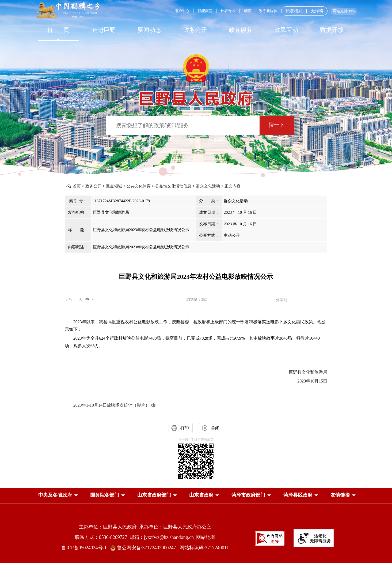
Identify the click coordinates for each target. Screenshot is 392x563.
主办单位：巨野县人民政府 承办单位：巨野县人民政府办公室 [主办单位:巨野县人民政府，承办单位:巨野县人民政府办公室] (145, 527)
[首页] (58, 30)
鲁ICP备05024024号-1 (85, 548)
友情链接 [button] (340, 495)
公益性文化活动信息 (173, 186)
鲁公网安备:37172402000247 (145, 548)
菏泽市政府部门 (248, 495)
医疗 (174, 140)
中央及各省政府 (55, 495)
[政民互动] (286, 30)
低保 (194, 140)
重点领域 (114, 186)
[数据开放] (332, 30)
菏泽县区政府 (298, 495)
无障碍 (317, 11)
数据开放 (332, 30)
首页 (77, 186)
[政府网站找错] (270, 538)
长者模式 (294, 11)
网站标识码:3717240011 (204, 548)
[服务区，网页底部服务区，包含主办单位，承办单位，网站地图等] (196, 533)
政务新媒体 (268, 11)
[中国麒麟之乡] (68, 11)
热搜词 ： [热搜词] (128, 140)
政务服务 (241, 30)
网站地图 (206, 537)
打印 (185, 428)
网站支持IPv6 (344, 11)
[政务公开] (195, 30)
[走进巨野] (104, 30)
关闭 (215, 428)
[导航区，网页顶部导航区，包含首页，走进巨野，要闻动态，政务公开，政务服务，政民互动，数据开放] (196, 30)
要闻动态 (149, 30)
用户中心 (182, 11)
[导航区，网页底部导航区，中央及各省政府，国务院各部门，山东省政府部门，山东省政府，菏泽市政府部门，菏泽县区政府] (196, 496)
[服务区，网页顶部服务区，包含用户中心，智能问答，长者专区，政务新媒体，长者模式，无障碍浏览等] (263, 11)
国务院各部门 (105, 495)
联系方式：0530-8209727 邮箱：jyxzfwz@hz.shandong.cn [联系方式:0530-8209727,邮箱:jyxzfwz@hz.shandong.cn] (136, 537)
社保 (154, 140)
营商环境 (219, 140)
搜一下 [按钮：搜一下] (277, 125)
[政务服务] (241, 30)
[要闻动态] (149, 30)
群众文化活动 (208, 186)
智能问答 (205, 11)
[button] (55, 495)
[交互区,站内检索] (196, 126)
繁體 (247, 11)
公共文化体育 (139, 186)
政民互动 (286, 30)
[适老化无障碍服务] (314, 538)
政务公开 (195, 30)
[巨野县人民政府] (196, 95)
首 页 (58, 30)
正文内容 (233, 186)
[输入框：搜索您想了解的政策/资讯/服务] (183, 125)
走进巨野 (104, 30)
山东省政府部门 (154, 495)
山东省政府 (201, 495)
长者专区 (228, 11)
